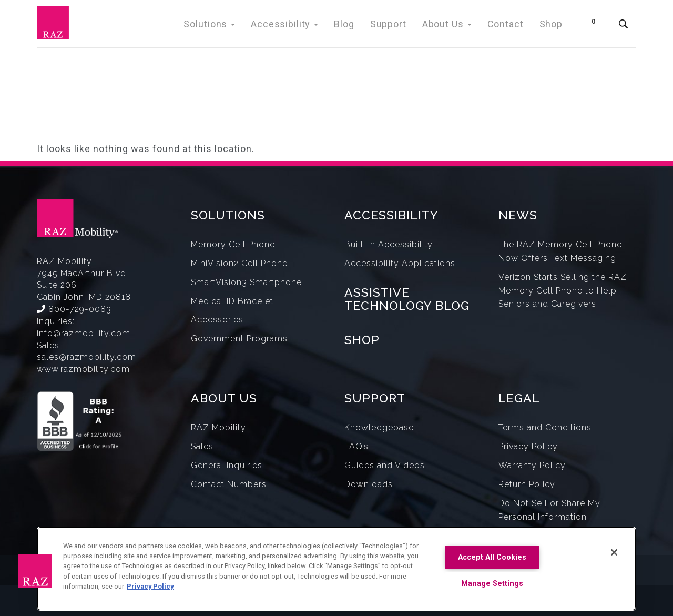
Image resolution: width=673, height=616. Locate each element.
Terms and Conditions (545, 427)
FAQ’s (356, 446)
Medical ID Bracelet (232, 301)
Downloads (369, 484)
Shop (552, 26)
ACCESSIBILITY (391, 215)
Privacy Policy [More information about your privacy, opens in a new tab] (150, 586)
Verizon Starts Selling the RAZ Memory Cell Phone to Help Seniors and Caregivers (563, 291)
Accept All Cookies (492, 557)
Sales (202, 446)
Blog (357, 26)
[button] (35, 571)
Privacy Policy (528, 446)
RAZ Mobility (218, 427)
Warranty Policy (532, 465)
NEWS (518, 215)
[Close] (614, 552)
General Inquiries (227, 465)
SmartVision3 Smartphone (246, 282)
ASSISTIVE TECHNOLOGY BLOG (407, 299)
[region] (336, 569)
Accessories (217, 320)
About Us (454, 26)
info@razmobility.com (84, 333)
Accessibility (302, 26)
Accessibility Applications (400, 263)
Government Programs (239, 339)
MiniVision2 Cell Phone (239, 263)
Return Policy (527, 484)
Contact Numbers (229, 484)
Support (399, 26)
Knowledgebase (379, 427)
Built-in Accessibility (389, 244)
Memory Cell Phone (233, 244)
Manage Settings (492, 584)
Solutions (232, 26)
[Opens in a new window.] (106, 416)
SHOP (362, 340)
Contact (509, 26)
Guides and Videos (385, 465)
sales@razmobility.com (86, 357)
